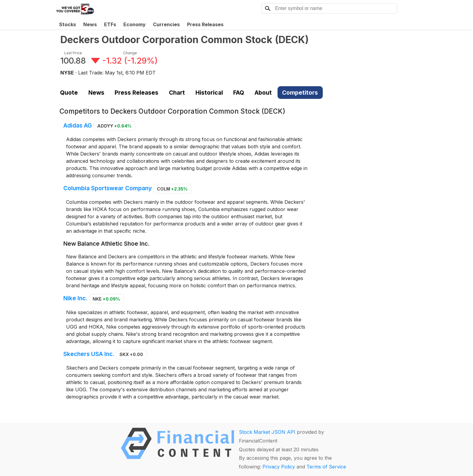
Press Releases (205, 24)
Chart (177, 93)
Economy (135, 24)
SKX (131, 354)
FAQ (239, 93)
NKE (106, 299)
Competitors (300, 93)
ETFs (110, 24)
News (90, 24)
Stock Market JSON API (267, 432)
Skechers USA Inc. (89, 354)
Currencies (166, 24)
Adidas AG (78, 125)
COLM (172, 189)
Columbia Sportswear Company (108, 188)
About (263, 93)
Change (130, 53)
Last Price (73, 53)
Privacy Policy (279, 467)
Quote (69, 93)
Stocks (68, 24)
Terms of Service (326, 467)
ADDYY (114, 126)
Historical (209, 93)
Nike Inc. (75, 298)
